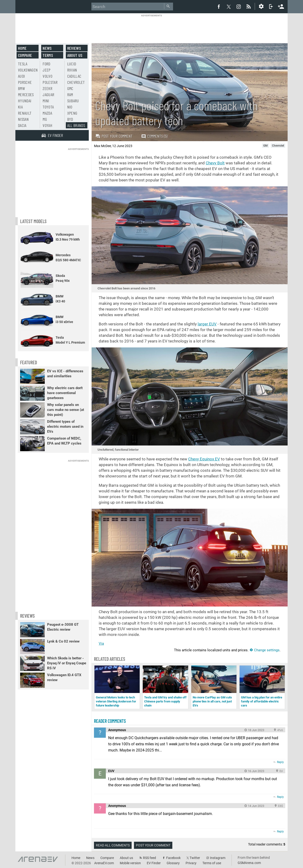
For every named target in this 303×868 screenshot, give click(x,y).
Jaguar (48, 94)
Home (22, 48)
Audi (21, 76)
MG (45, 119)
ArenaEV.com (104, 863)
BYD (70, 119)
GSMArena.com (249, 863)
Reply (280, 762)
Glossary (173, 863)
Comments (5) (154, 136)
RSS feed (149, 858)
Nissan (23, 119)
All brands (76, 125)
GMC (70, 88)
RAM (70, 94)
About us (75, 55)
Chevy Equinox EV (204, 459)
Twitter (195, 858)
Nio (70, 107)
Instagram (218, 858)
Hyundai (25, 101)
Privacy (191, 863)
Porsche (25, 82)
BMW (21, 88)
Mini (46, 101)
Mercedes (26, 94)
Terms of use (212, 863)
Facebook (173, 858)
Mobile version (130, 863)
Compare (25, 55)
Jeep (47, 70)
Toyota (48, 107)
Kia (20, 107)
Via (101, 643)
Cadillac (74, 76)
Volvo (47, 76)
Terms (48, 55)
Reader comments (110, 721)
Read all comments (113, 845)
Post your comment (114, 136)
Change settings (265, 650)
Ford (46, 64)
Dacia (22, 125)
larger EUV (207, 324)
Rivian (72, 70)
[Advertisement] (151, 28)
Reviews (74, 48)
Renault (25, 113)
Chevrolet (76, 82)
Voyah (47, 125)
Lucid (72, 64)
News (47, 48)
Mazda (47, 113)
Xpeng (72, 113)
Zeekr (47, 88)
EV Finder (154, 863)
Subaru (73, 101)
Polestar (50, 82)
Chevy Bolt (215, 163)
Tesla (23, 64)
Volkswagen (28, 70)
